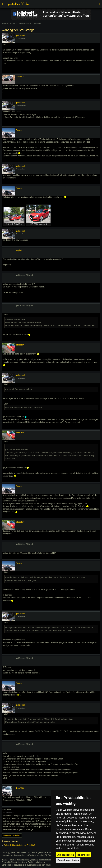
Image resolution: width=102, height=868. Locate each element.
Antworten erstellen (12, 835)
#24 (4, 813)
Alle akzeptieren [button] (66, 855)
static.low (20, 345)
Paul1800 (20, 788)
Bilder (12, 859)
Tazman (20, 130)
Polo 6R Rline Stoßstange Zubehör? (20, 845)
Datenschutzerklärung (49, 859)
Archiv (4, 859)
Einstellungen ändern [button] (68, 860)
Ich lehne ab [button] (83, 855)
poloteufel (20, 35)
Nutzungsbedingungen (27, 859)
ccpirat (19, 250)
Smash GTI (21, 77)
